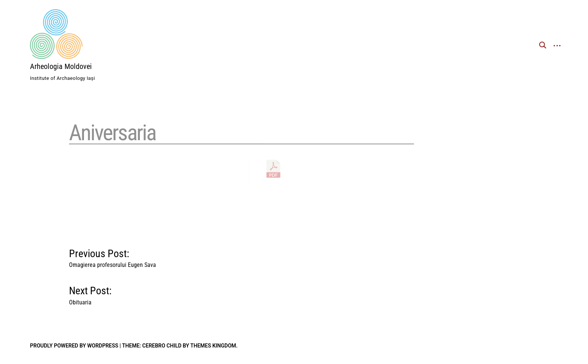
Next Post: (90, 294)
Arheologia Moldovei (61, 66)
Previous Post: (112, 257)
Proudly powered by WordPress (74, 346)
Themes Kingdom (213, 346)
